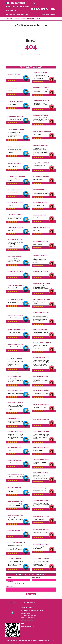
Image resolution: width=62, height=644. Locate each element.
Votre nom (9, 578)
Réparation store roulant (49, 14)
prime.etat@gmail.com (30, 616)
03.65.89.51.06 (31, 618)
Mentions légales (11, 603)
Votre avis (9, 587)
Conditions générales (29, 603)
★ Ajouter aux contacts (28, 626)
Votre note (9, 582)
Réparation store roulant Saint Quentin (17, 14)
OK (54, 641)
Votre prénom (36, 578)
